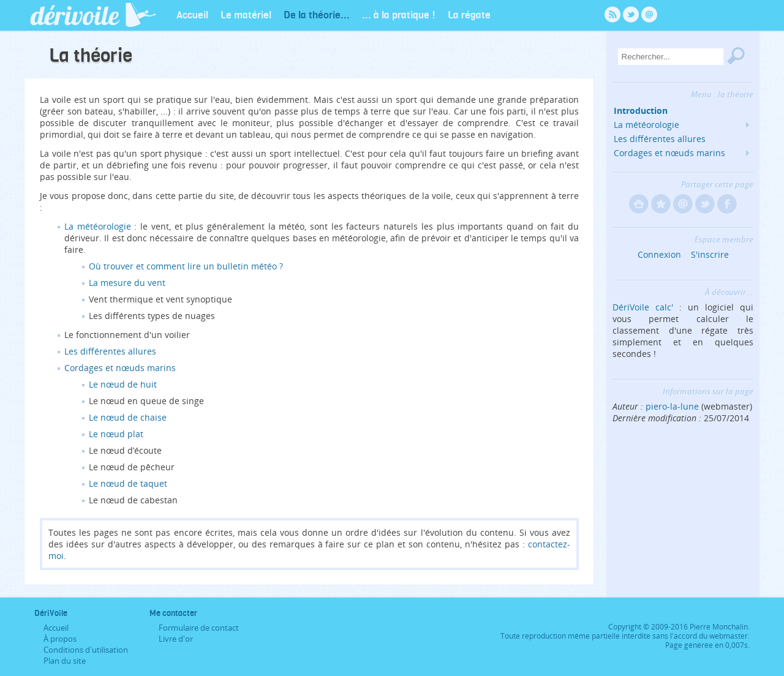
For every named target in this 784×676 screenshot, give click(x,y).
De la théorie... (317, 14)
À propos (60, 639)
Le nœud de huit (123, 384)
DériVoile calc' (643, 307)
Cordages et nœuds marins (120, 368)
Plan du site (65, 661)
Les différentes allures (110, 351)
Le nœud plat (116, 434)
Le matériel (246, 14)
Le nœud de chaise (128, 417)
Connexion (659, 254)
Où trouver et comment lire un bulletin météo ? (186, 266)
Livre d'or (176, 639)
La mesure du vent (127, 283)
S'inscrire (710, 254)
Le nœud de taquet (128, 483)
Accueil (192, 14)
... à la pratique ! (399, 14)
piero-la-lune (672, 406)
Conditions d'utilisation (86, 650)
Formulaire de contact (199, 628)
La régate (469, 14)
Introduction (641, 111)
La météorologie (98, 226)
